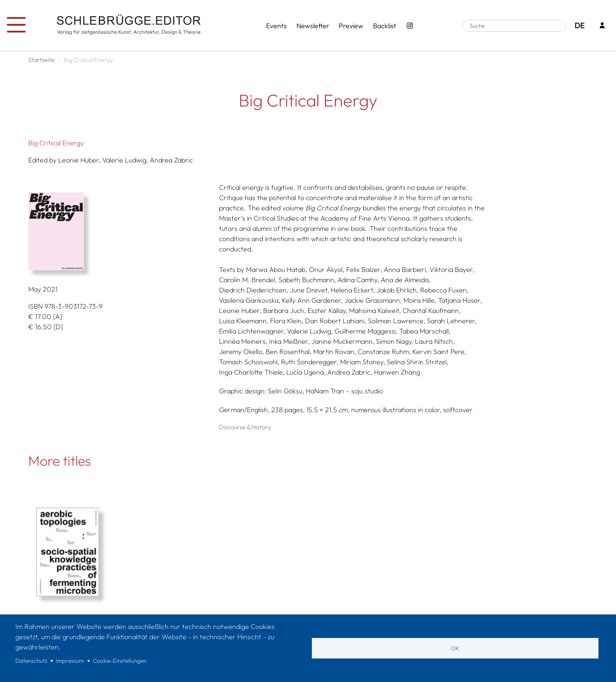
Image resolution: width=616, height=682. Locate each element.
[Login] (602, 26)
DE (579, 25)
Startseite (41, 60)
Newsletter (313, 26)
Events (276, 26)
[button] (121, 231)
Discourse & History (245, 427)
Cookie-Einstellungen (120, 661)
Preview (351, 26)
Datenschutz (31, 661)
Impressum (70, 661)
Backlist (385, 26)
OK (455, 648)
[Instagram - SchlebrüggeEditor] (410, 26)
